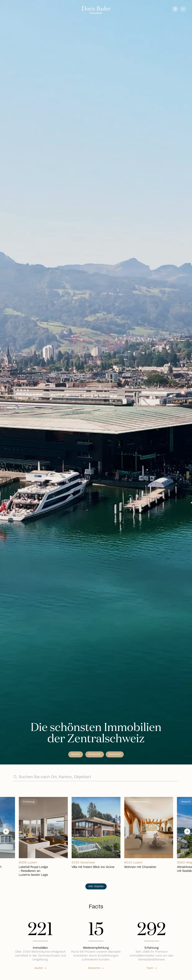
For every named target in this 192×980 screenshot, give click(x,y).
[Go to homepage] (96, 10)
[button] (183, 9)
